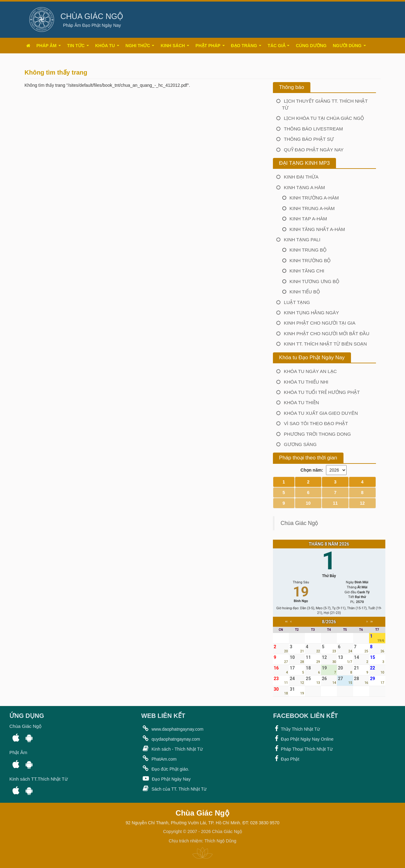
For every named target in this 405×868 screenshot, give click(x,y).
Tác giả (279, 46)
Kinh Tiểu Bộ (305, 292)
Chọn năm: (312, 470)
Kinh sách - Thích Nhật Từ (172, 748)
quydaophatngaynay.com (170, 738)
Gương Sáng (300, 444)
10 (308, 503)
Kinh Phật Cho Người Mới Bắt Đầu (327, 333)
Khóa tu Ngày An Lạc (310, 371)
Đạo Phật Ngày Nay (166, 778)
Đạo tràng (246, 46)
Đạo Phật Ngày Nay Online (303, 738)
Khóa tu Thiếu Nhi (306, 382)
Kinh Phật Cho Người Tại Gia (320, 323)
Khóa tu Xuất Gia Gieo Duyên (321, 413)
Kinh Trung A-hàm (312, 208)
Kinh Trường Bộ (310, 260)
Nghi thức (140, 46)
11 (335, 503)
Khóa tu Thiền (301, 402)
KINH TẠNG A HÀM (304, 187)
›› (371, 621)
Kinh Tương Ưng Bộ (314, 281)
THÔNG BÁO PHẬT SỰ (309, 139)
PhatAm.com (159, 758)
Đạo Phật (286, 758)
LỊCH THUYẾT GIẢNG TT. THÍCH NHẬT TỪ (325, 104)
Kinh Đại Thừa (301, 177)
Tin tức (78, 46)
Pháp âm (49, 46)
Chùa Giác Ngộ (300, 523)
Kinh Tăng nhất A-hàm (317, 229)
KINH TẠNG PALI (302, 240)
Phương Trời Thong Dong (317, 434)
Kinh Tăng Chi (307, 271)
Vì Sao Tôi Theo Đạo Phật (316, 423)
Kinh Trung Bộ (308, 250)
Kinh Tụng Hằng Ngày (311, 313)
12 (362, 503)
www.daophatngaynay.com (172, 728)
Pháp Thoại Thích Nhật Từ (303, 748)
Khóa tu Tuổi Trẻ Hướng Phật (322, 392)
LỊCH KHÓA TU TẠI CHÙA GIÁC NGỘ (324, 118)
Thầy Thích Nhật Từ (297, 728)
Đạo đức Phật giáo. (165, 768)
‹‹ (286, 621)
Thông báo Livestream (313, 129)
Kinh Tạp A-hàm (308, 219)
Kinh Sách (175, 46)
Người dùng (349, 46)
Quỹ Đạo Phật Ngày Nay (314, 150)
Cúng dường (311, 46)
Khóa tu (107, 46)
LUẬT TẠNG (297, 302)
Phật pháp (210, 46)
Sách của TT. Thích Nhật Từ (174, 788)
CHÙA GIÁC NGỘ (92, 16)
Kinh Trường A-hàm (314, 198)
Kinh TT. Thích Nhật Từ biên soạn (325, 344)
